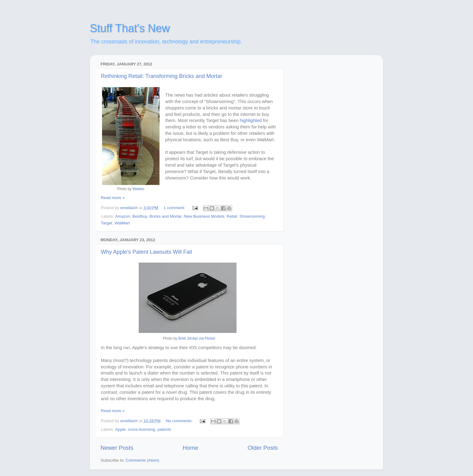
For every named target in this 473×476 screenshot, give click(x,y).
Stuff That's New (130, 28)
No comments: (180, 421)
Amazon (123, 216)
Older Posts (263, 448)
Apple (121, 429)
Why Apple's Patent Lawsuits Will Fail (147, 252)
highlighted (251, 120)
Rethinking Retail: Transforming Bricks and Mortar (161, 76)
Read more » (113, 198)
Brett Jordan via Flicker (197, 338)
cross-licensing (142, 429)
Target (107, 223)
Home (190, 448)
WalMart (122, 223)
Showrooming (252, 216)
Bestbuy (140, 216)
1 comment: (175, 208)
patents (164, 429)
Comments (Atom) (143, 460)
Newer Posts (117, 448)
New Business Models (204, 216)
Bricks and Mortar (165, 216)
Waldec (139, 189)
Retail (232, 216)
